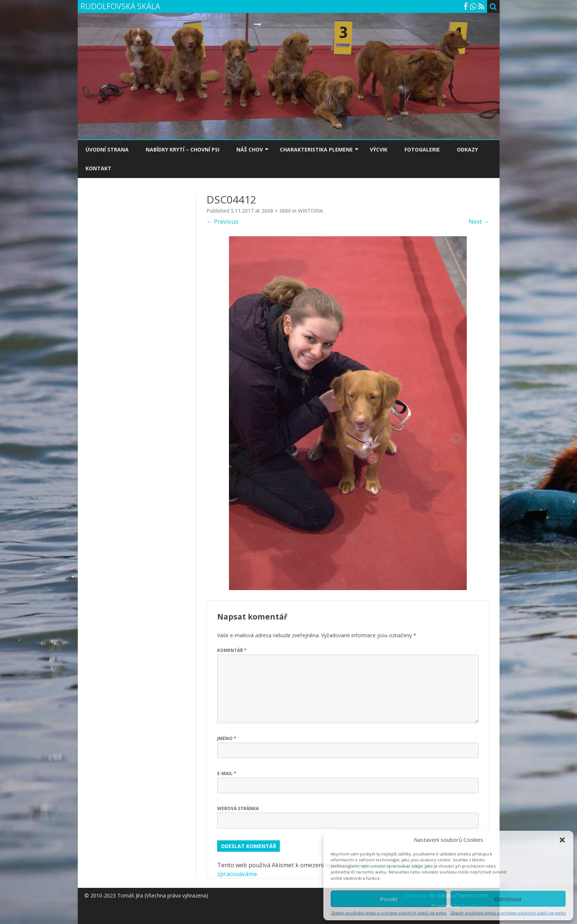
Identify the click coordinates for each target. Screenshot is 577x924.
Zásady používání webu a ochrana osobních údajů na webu (389, 913)
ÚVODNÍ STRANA (107, 149)
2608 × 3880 (276, 211)
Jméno (227, 738)
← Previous (222, 222)
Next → (479, 222)
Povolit (389, 899)
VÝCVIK (379, 149)
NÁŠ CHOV (250, 149)
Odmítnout (508, 899)
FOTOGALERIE (422, 149)
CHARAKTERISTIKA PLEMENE (316, 149)
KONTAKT (98, 168)
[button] (562, 840)
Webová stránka (238, 808)
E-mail (227, 773)
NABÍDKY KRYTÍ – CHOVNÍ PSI (183, 149)
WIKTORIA (310, 211)
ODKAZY (467, 149)
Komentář (232, 650)
